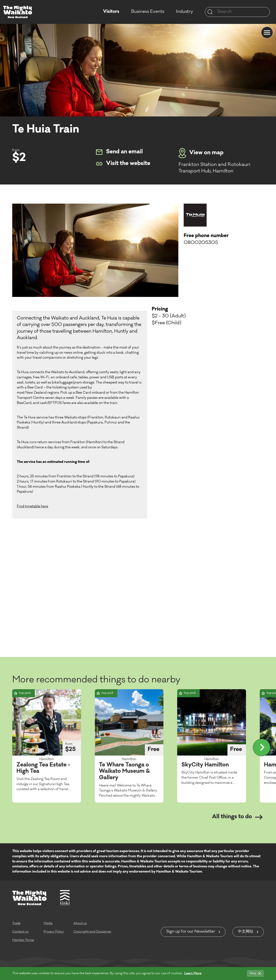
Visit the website (123, 164)
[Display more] (262, 748)
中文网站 (246, 932)
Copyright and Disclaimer (92, 932)
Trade (16, 923)
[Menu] (267, 33)
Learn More (193, 973)
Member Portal (23, 940)
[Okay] (255, 973)
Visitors (111, 12)
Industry (185, 12)
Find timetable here (32, 507)
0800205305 (201, 243)
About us (80, 923)
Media (48, 923)
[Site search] (210, 12)
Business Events (148, 12)
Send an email (119, 152)
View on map (201, 153)
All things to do (237, 817)
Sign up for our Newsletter (191, 932)
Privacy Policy (54, 932)
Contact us (20, 932)
